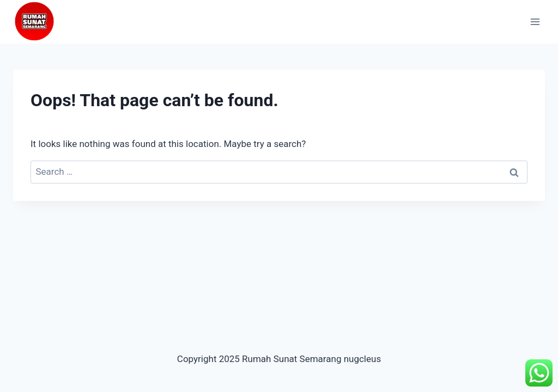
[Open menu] (535, 22)
